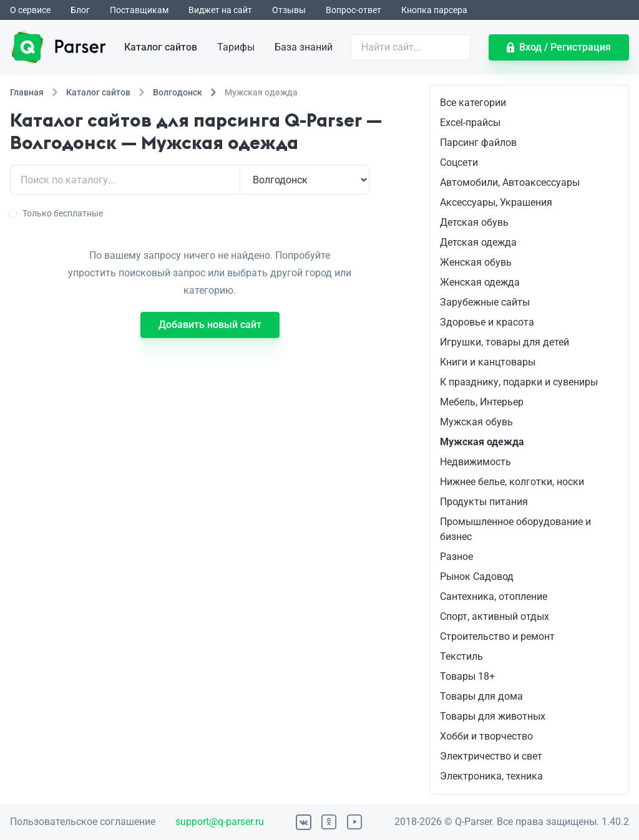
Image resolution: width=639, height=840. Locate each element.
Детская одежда (478, 242)
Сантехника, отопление (494, 596)
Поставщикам (139, 10)
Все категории (473, 103)
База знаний (304, 47)
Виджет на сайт (220, 10)
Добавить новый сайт (210, 325)
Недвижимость (476, 462)
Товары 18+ (467, 676)
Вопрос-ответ (354, 10)
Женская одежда (480, 282)
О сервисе (30, 10)
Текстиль (461, 656)
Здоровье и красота (487, 322)
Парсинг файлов (478, 142)
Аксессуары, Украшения (496, 202)
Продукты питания (484, 502)
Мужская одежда (482, 442)
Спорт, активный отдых (495, 616)
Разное (456, 557)
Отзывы (289, 10)
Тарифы (236, 47)
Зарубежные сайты (485, 302)
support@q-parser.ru (220, 822)
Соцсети (459, 162)
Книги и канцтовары (488, 362)
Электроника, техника (491, 776)
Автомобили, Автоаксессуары (510, 182)
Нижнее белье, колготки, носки (512, 482)
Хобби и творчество (486, 736)
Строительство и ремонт (497, 636)
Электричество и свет (491, 756)
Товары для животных (493, 716)
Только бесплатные (56, 213)
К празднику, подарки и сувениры (519, 382)
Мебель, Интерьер (482, 402)
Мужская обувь (476, 422)
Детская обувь (474, 222)
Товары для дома (481, 696)
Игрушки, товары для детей (505, 342)
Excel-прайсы (470, 123)
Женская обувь (476, 262)
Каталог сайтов (161, 47)
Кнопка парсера (434, 10)
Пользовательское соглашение (83, 822)
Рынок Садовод (477, 577)
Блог (80, 10)
